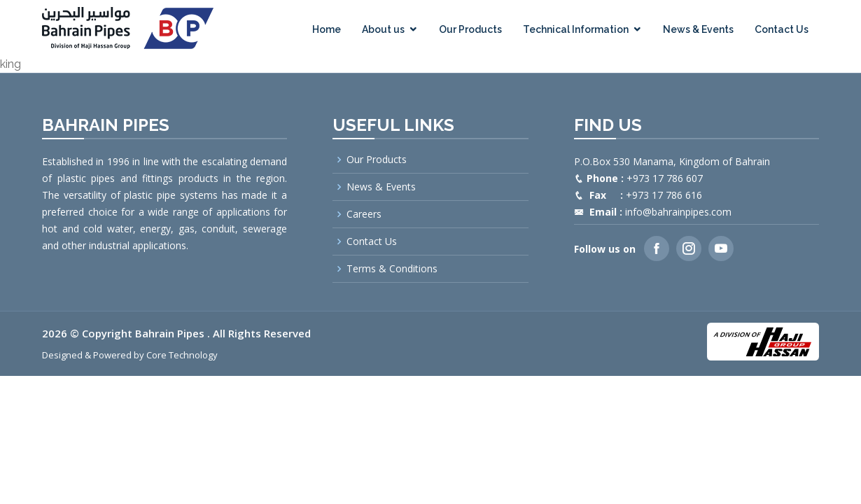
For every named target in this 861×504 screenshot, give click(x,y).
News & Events (698, 29)
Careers (364, 214)
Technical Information (576, 29)
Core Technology (182, 355)
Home (327, 29)
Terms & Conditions (392, 269)
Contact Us (782, 29)
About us (383, 29)
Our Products (470, 29)
